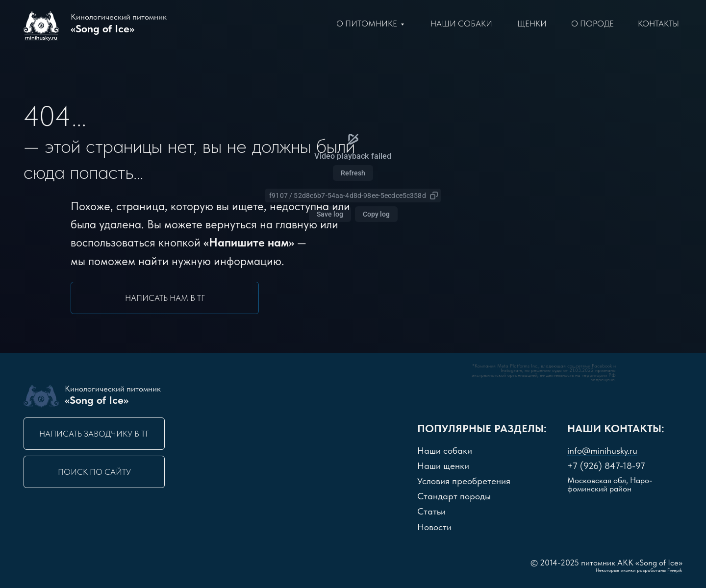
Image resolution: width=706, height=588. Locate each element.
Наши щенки (443, 466)
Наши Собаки (461, 24)
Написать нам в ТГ (165, 298)
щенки (532, 24)
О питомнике (367, 24)
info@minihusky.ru (602, 451)
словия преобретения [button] (464, 481)
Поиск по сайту (94, 472)
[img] (429, 394)
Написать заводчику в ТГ (94, 434)
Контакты (658, 24)
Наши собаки (445, 451)
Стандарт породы (454, 496)
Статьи (431, 511)
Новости (434, 527)
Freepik (675, 570)
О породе (593, 24)
